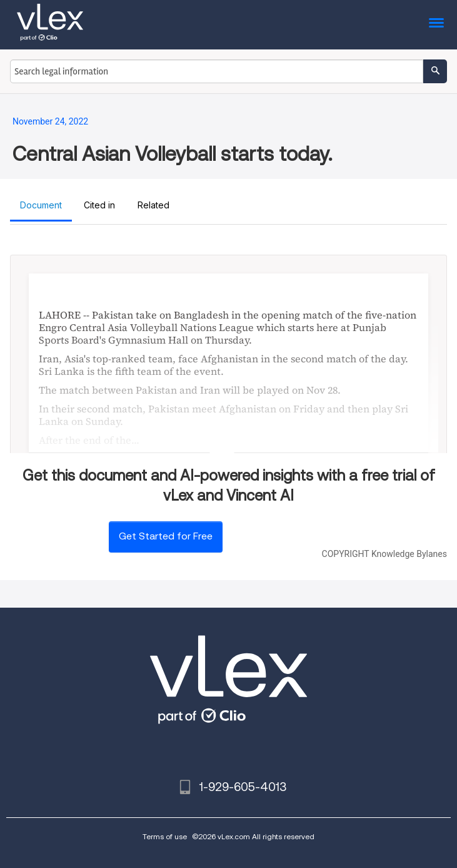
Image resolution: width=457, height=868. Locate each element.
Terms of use (165, 836)
